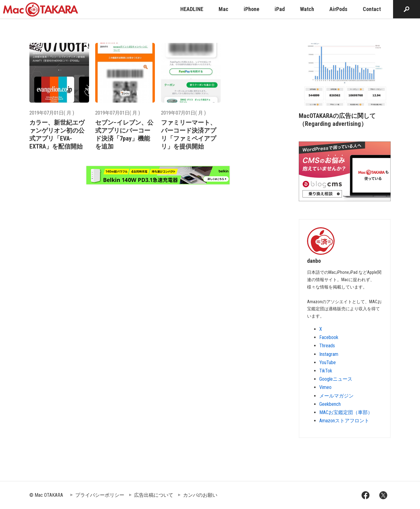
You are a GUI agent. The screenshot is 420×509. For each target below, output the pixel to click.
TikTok (326, 371)
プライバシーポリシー (100, 495)
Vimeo (325, 387)
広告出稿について (154, 495)
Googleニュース (336, 379)
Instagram (329, 354)
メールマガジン (336, 396)
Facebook (329, 337)
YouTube (328, 362)
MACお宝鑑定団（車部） (346, 412)
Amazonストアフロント (344, 421)
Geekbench (330, 404)
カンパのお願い (200, 495)
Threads (327, 346)
